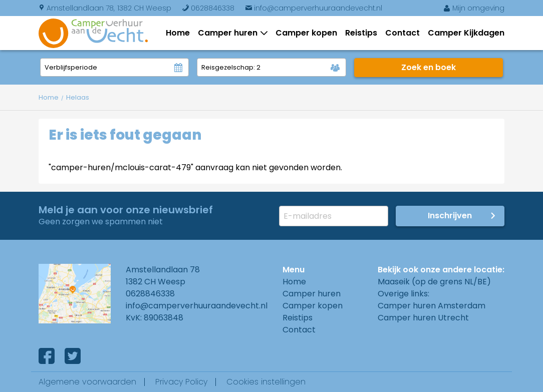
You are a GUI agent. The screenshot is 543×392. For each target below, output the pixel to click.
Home (178, 33)
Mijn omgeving (474, 8)
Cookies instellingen (266, 382)
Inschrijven (450, 216)
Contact (402, 33)
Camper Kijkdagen (466, 33)
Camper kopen (306, 33)
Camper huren (230, 33)
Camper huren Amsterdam (432, 306)
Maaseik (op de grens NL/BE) (434, 282)
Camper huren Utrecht (423, 318)
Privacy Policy (181, 382)
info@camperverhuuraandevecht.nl (314, 8)
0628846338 (208, 8)
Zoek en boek (429, 67)
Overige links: (403, 294)
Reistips (361, 33)
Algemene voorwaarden (87, 382)
